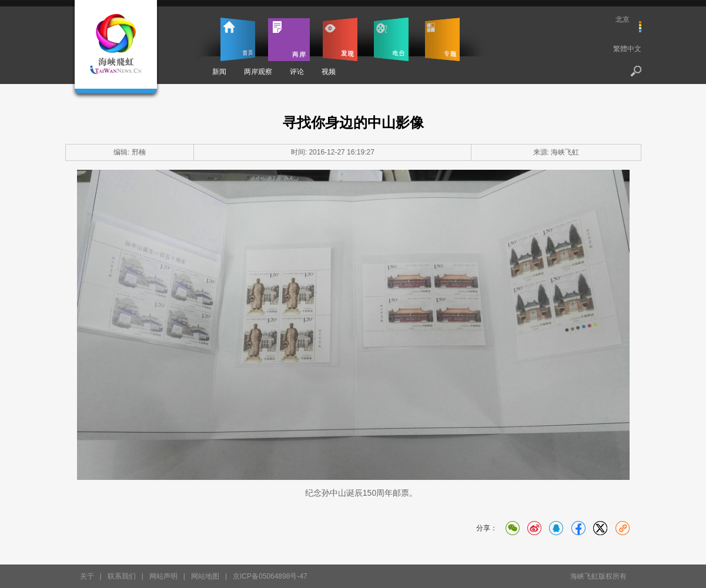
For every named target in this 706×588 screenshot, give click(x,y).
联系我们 (122, 576)
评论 (297, 72)
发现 (340, 39)
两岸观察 (258, 72)
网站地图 (205, 576)
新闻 (219, 72)
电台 (391, 39)
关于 (87, 576)
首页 (238, 39)
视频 (329, 72)
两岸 (289, 39)
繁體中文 (627, 49)
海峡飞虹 (565, 152)
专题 (442, 39)
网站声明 (163, 576)
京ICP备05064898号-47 (270, 576)
